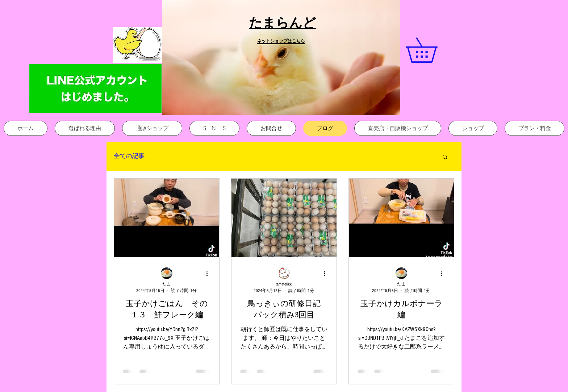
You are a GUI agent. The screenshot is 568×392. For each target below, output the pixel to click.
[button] (281, 58)
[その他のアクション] (209, 274)
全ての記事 (129, 156)
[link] (434, 50)
